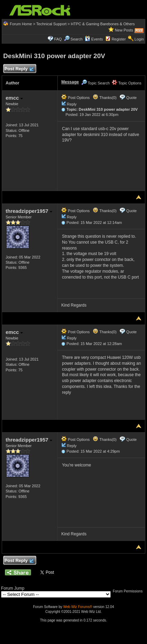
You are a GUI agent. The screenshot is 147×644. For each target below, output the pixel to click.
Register (119, 39)
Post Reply (19, 69)
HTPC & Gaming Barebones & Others (103, 24)
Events (94, 39)
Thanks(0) (104, 98)
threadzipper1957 (29, 211)
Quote (131, 98)
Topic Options (127, 83)
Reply (72, 104)
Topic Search (95, 83)
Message (70, 82)
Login (139, 39)
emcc (14, 98)
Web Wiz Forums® (78, 607)
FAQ (58, 39)
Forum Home (21, 24)
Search (77, 39)
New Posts (124, 30)
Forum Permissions (129, 591)
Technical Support (51, 24)
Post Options (75, 98)
